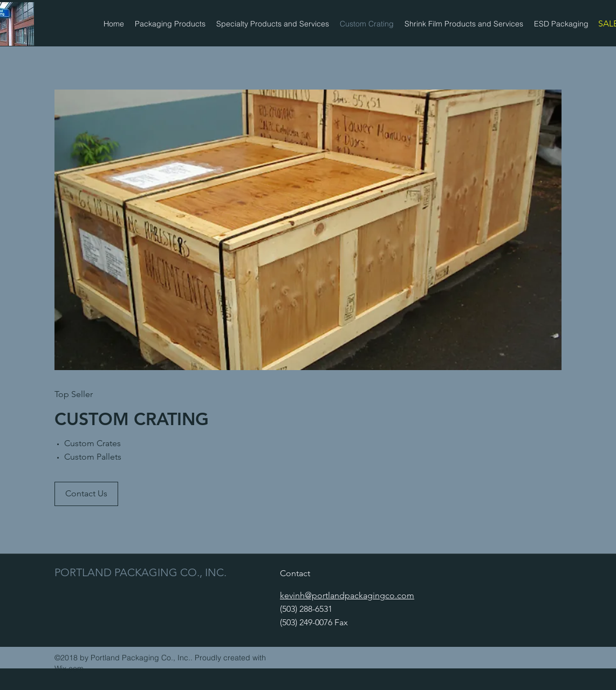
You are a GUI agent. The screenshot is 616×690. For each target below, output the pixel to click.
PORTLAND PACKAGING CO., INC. (141, 572)
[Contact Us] (86, 494)
